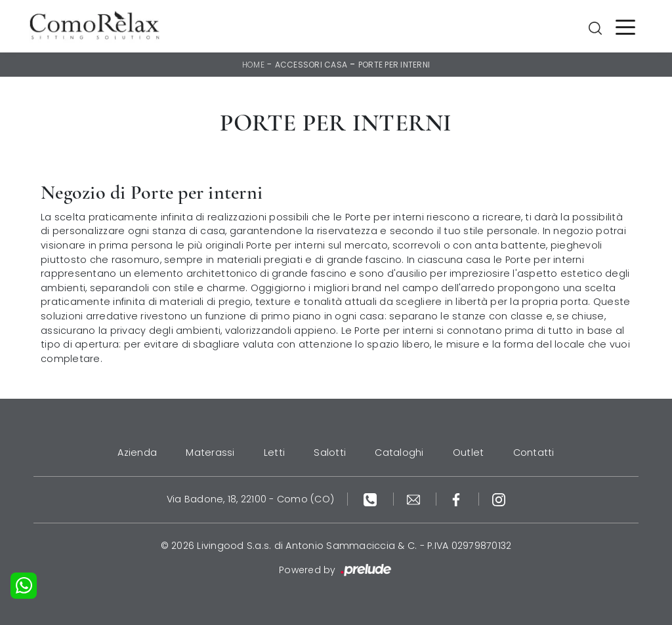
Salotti (330, 453)
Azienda (137, 453)
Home (253, 65)
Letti (274, 453)
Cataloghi (399, 453)
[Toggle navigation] (625, 26)
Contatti (534, 453)
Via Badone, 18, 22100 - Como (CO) (250, 499)
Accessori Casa (311, 65)
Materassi (210, 453)
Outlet (469, 453)
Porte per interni (394, 65)
